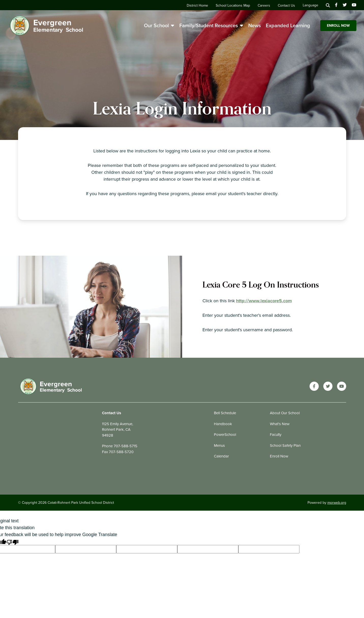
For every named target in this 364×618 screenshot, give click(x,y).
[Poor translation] (12, 542)
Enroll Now (338, 26)
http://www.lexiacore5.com (264, 301)
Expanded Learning (288, 25)
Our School (159, 25)
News (254, 25)
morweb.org (337, 503)
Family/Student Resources (211, 25)
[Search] (328, 5)
